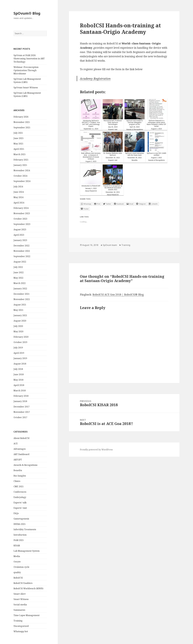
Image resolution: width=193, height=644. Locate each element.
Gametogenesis (21, 519)
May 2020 (18, 331)
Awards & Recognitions (25, 465)
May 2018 (18, 380)
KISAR (17, 546)
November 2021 (22, 299)
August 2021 (20, 305)
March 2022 (20, 283)
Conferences (20, 492)
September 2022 (22, 256)
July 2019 (18, 348)
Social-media (20, 605)
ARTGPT (18, 460)
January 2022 (20, 289)
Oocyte (17, 562)
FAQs (16, 513)
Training (18, 621)
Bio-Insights (20, 476)
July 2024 (18, 187)
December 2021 (22, 294)
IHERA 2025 (20, 524)
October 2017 (20, 417)
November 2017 (22, 412)
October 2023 (20, 219)
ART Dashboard (21, 454)
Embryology (20, 497)
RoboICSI (18, 578)
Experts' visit (20, 508)
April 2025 (19, 149)
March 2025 (20, 154)
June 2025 (19, 138)
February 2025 (21, 160)
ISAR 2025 (19, 540)
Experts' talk (20, 503)
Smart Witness (21, 599)
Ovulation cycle (21, 567)
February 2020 (21, 337)
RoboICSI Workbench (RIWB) (28, 588)
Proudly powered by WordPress (96, 450)
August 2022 (20, 262)
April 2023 (19, 235)
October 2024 (20, 176)
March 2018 (20, 391)
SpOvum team (110, 245)
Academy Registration (95, 79)
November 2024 (22, 170)
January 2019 (20, 358)
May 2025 (18, 144)
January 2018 (20, 401)
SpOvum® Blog (27, 13)
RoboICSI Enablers (23, 583)
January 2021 (20, 315)
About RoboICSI (22, 438)
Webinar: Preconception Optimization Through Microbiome (26, 70)
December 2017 (22, 407)
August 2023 (20, 229)
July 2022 (18, 267)
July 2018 (18, 369)
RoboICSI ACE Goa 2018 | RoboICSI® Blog (118, 295)
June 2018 (19, 374)
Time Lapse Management (27, 615)
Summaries (19, 610)
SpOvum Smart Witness (26, 87)
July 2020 (18, 326)
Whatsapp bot (21, 631)
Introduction (20, 535)
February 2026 (21, 117)
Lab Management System (27, 551)
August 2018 (20, 364)
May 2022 (18, 278)
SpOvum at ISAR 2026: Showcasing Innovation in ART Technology (29, 59)
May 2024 (18, 197)
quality (17, 572)
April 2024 (19, 203)
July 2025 (18, 133)
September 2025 (22, 127)
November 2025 (22, 122)
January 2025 (20, 165)
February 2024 (21, 208)
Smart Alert (20, 594)
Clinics (17, 481)
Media (17, 556)
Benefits (18, 470)
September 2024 (22, 181)
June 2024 (19, 192)
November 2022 (22, 251)
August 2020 (20, 321)
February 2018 (21, 396)
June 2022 (19, 272)
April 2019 (19, 353)
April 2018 (19, 385)
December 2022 (22, 246)
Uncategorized (21, 626)
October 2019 (20, 342)
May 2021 (18, 310)
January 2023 (20, 240)
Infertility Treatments (25, 529)
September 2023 (22, 224)
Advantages (20, 449)
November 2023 (22, 213)
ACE (16, 444)
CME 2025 (19, 486)
